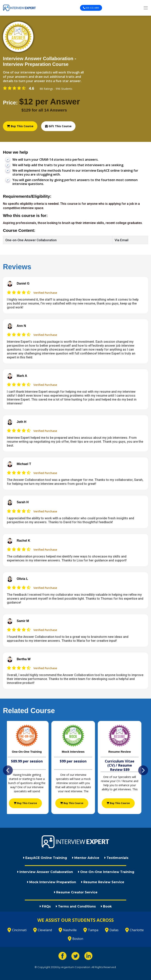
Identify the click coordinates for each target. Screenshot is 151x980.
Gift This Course (58, 126)
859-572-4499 (91, 8)
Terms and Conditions (76, 906)
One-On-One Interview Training (106, 872)
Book (106, 906)
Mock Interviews (75, 752)
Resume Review (122, 752)
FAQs (45, 906)
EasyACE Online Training (45, 858)
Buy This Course (20, 126)
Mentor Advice (86, 858)
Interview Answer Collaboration (45, 872)
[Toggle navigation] (146, 8)
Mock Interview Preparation (51, 882)
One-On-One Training (29, 752)
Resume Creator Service (76, 892)
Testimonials (116, 858)
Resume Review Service (103, 882)
